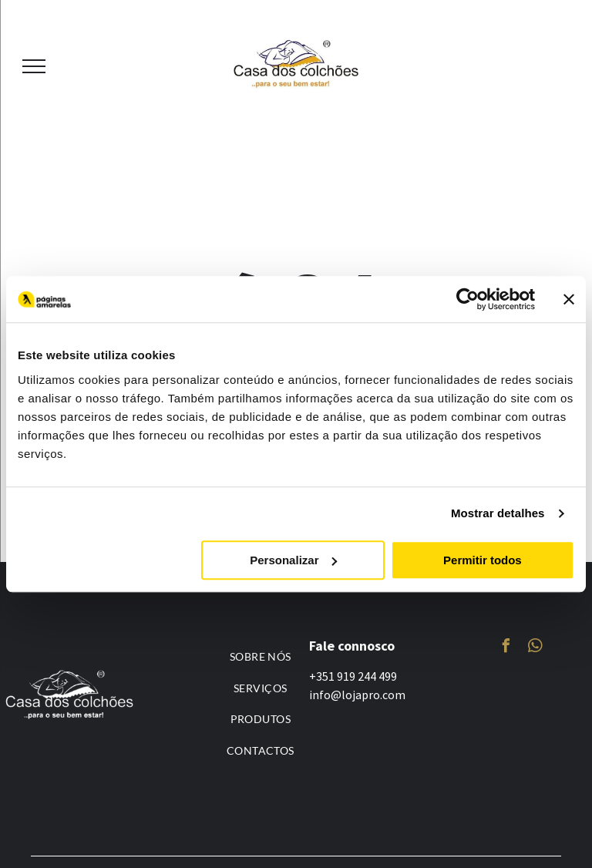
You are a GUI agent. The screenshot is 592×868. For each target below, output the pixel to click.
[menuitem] (261, 656)
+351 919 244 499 (353, 676)
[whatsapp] (535, 648)
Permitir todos (483, 560)
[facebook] (506, 648)
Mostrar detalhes (498, 513)
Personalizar (293, 560)
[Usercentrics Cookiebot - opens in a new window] (468, 299)
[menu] (34, 66)
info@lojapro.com (357, 695)
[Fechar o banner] (569, 299)
